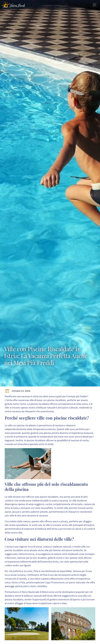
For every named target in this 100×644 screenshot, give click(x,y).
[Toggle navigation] (95, 5)
